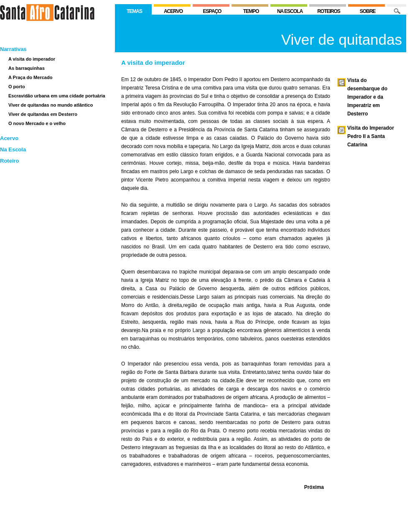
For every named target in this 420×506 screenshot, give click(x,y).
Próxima (314, 487)
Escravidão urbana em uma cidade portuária (57, 96)
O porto (17, 87)
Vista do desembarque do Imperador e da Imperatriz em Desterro (367, 97)
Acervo (9, 138)
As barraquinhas (27, 68)
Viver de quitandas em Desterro (43, 114)
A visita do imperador (32, 59)
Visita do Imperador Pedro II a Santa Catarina (371, 136)
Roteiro (10, 161)
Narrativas (13, 49)
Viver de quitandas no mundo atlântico (51, 105)
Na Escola (13, 149)
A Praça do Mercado (30, 77)
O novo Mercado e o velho (37, 123)
